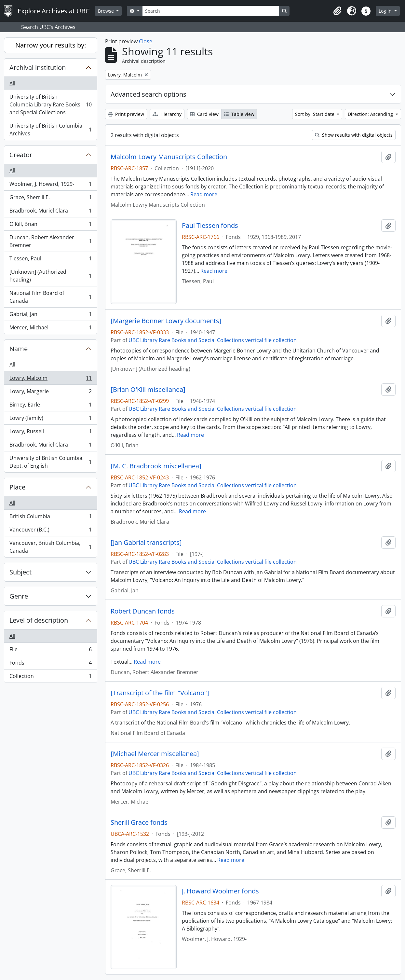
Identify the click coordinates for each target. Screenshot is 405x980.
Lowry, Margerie (50, 393)
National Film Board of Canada (50, 297)
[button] (337, 11)
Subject (20, 572)
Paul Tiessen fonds (210, 226)
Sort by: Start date (315, 114)
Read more (204, 194)
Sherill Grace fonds (139, 822)
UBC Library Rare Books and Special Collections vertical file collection (213, 340)
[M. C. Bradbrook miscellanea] (156, 466)
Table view (239, 114)
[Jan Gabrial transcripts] (146, 543)
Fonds (50, 664)
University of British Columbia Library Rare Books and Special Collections (50, 104)
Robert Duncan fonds (143, 611)
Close (146, 41)
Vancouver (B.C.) (50, 531)
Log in (386, 11)
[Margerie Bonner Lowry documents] (166, 321)
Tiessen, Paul (50, 260)
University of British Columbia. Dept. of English (50, 462)
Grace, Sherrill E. (50, 199)
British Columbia (50, 518)
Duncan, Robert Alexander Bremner (50, 241)
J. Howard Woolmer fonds (220, 891)
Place (17, 487)
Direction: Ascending (371, 114)
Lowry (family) (50, 419)
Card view (204, 114)
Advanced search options (148, 94)
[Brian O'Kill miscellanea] (148, 390)
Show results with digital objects (354, 135)
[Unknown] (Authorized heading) (50, 276)
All (12, 83)
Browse (107, 11)
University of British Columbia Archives (50, 130)
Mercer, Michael (50, 329)
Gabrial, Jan (50, 316)
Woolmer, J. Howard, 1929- (50, 185)
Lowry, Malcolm (50, 379)
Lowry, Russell (50, 433)
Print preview (126, 114)
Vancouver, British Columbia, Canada (50, 547)
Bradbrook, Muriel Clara (50, 212)
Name (19, 349)
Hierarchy (167, 114)
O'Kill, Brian (50, 225)
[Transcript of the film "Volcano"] (160, 693)
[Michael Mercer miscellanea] (155, 754)
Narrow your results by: (51, 45)
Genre (19, 596)
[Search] (211, 11)
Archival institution (38, 68)
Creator (21, 155)
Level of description (39, 620)
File (50, 651)
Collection (50, 677)
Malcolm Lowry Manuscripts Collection (169, 157)
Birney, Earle (50, 406)
